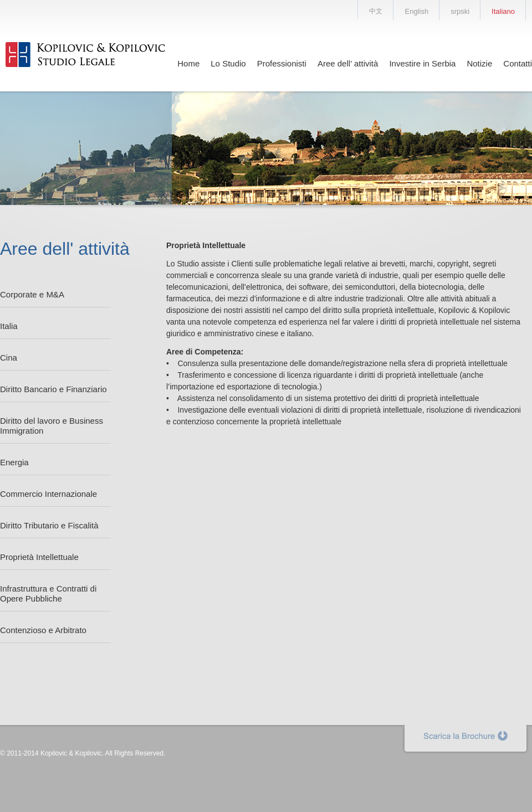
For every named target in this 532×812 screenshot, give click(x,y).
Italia (9, 326)
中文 (376, 11)
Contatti (518, 63)
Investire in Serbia (422, 63)
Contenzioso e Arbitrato (43, 630)
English (416, 11)
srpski (460, 11)
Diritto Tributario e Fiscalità (49, 525)
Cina (9, 358)
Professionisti (282, 63)
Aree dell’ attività (348, 63)
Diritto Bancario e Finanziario (53, 389)
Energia (14, 462)
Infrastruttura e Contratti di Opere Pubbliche (48, 593)
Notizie (479, 63)
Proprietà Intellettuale (39, 557)
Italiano (503, 11)
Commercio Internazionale (48, 494)
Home (188, 63)
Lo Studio (228, 63)
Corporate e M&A (32, 294)
